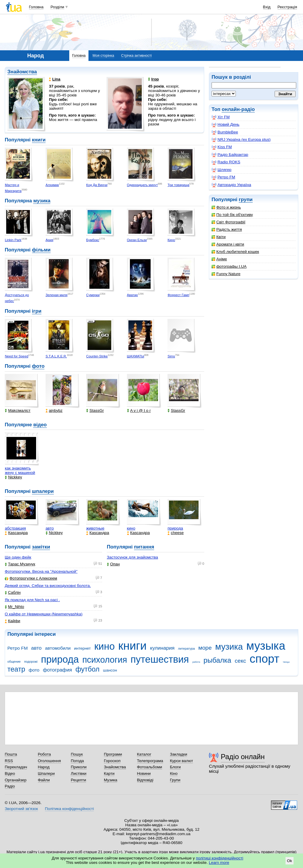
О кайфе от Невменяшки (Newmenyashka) (44, 614)
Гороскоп (112, 761)
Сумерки (93, 295)
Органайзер (16, 780)
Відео (10, 773)
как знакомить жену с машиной (20, 470)
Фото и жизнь (226, 207)
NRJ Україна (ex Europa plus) (241, 140)
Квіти (219, 237)
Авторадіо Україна (231, 185)
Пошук (77, 754)
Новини (144, 773)
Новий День (225, 125)
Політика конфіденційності (69, 809)
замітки (41, 547)
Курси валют (181, 761)
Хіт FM (221, 117)
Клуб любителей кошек (235, 252)
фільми (41, 250)
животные (95, 528)
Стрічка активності (136, 56)
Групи (175, 780)
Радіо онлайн (243, 757)
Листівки (79, 773)
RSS (9, 761)
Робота (44, 754)
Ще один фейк (18, 557)
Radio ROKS (226, 162)
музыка (266, 646)
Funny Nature (226, 274)
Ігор (153, 79)
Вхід (267, 7)
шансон (110, 670)
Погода (77, 761)
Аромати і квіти (228, 244)
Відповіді (145, 780)
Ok (290, 861)
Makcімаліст (18, 410)
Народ (44, 767)
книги (39, 140)
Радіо (10, 786)
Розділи (57, 7)
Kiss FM (222, 147)
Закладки (178, 754)
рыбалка (217, 660)
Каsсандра (16, 533)
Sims (171, 356)
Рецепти (78, 780)
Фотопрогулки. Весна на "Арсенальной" (41, 571)
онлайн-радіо (238, 109)
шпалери (43, 491)
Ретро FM (223, 177)
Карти (109, 773)
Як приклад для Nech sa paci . (32, 600)
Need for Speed (16, 356)
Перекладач (16, 767)
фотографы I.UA (229, 266)
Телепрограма (150, 761)
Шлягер (221, 170)
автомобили (58, 648)
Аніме (219, 259)
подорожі (31, 662)
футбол (87, 669)
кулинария (162, 648)
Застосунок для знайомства (132, 557)
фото (38, 366)
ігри (37, 311)
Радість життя (227, 229)
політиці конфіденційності (220, 858)
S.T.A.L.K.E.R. (56, 356)
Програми (113, 754)
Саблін (13, 592)
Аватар (132, 295)
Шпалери (46, 773)
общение (14, 662)
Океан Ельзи (137, 240)
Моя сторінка (103, 56)
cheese (175, 533)
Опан (113, 564)
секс (240, 661)
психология (105, 660)
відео (40, 425)
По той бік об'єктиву (232, 215)
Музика (111, 780)
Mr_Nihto (14, 607)
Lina (55, 79)
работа (196, 662)
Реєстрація (287, 7)
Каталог (144, 754)
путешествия (160, 659)
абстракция (15, 528)
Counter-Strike (97, 356)
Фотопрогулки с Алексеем (31, 578)
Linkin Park (13, 240)
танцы (286, 662)
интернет (82, 648)
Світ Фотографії (228, 222)
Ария (49, 240)
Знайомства (22, 72)
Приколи (79, 767)
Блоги (175, 767)
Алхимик (52, 185)
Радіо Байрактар (230, 155)
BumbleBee (225, 132)
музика (42, 201)
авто (50, 528)
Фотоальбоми (150, 767)
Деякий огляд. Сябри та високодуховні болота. (48, 586)
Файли (44, 780)
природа (175, 528)
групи (246, 200)
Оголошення (49, 761)
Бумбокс (93, 240)
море (205, 648)
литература (186, 648)
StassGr (95, 410)
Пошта (11, 754)
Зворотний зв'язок (21, 809)
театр (16, 669)
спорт (264, 659)
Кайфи (12, 621)
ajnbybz (54, 410)
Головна (36, 7)
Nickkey (13, 477)
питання (144, 547)
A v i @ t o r (139, 410)
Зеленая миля (57, 295)
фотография (57, 670)
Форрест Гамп (178, 295)
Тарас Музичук (20, 564)
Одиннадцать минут (142, 185)
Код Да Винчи (97, 185)
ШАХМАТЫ (136, 356)
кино (131, 528)
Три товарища (178, 185)
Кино (171, 240)
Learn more (219, 863)
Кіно (174, 773)
